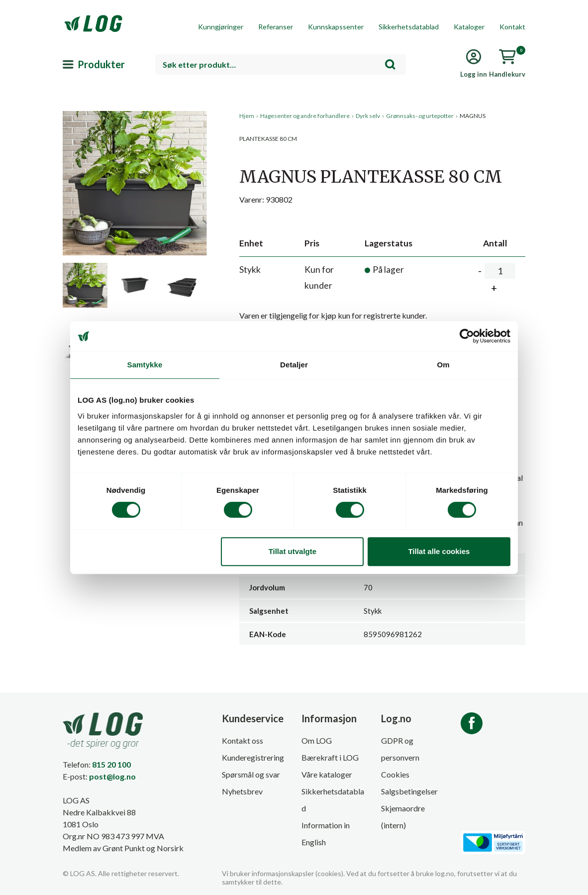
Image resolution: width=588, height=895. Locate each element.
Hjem (247, 116)
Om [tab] (443, 365)
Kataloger (469, 27)
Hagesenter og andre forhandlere (305, 116)
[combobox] (281, 64)
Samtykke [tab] (145, 365)
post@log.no (112, 776)
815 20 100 (111, 764)
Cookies (395, 774)
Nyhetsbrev (242, 791)
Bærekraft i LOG (330, 757)
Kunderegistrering (253, 757)
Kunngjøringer (221, 27)
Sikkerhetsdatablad (409, 27)
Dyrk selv (368, 116)
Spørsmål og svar (251, 774)
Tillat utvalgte (293, 551)
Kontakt (512, 27)
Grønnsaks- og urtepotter (420, 116)
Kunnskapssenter (336, 27)
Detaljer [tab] (294, 365)
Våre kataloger (327, 774)
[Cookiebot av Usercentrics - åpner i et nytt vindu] (467, 336)
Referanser (276, 27)
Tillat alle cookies (439, 551)
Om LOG (317, 740)
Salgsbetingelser (409, 791)
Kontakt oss (243, 740)
